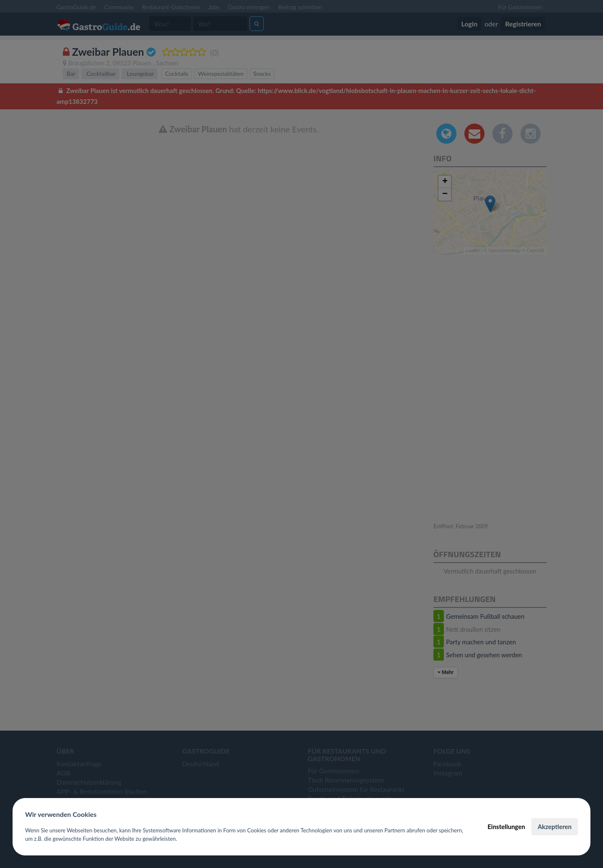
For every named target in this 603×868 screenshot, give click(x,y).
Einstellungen (506, 827)
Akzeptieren (555, 827)
